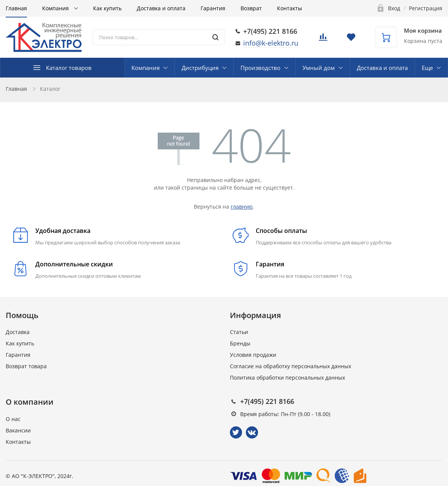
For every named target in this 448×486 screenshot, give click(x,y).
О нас (13, 419)
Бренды (240, 343)
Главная (16, 8)
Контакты (290, 8)
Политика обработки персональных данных (287, 378)
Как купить (107, 8)
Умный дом (319, 68)
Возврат (251, 8)
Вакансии (18, 430)
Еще (427, 68)
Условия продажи (253, 355)
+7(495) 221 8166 (270, 31)
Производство (260, 68)
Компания (56, 8)
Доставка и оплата (161, 8)
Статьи (239, 332)
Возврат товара (26, 366)
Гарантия (213, 8)
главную (242, 207)
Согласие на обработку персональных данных (290, 366)
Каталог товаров (69, 68)
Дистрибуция (200, 68)
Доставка (18, 332)
